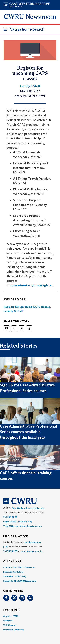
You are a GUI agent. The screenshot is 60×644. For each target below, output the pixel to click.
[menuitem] (30, 567)
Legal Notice (10, 522)
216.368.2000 (10, 517)
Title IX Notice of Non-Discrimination (23, 526)
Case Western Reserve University (28, 508)
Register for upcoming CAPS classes (27, 307)
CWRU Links (12, 610)
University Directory (14, 630)
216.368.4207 (10, 551)
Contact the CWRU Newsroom (19, 567)
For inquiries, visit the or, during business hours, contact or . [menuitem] (23, 547)
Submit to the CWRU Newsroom (20, 581)
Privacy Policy (25, 522)
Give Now (8, 621)
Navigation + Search (23, 30)
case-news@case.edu (32, 551)
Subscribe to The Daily (15, 576)
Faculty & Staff (13, 311)
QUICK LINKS (12, 562)
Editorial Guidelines (13, 572)
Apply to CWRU (11, 616)
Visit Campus (10, 625)
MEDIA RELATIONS (16, 537)
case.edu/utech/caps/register (32, 285)
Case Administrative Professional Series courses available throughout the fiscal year (29, 432)
